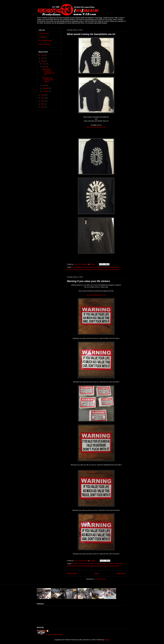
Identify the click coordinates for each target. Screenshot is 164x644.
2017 (43, 58)
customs (81, 564)
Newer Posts (72, 573)
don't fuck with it (90, 564)
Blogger (107, 640)
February (46, 88)
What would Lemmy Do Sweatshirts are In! (91, 34)
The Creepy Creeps (45, 41)
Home (97, 573)
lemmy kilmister (106, 267)
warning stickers (114, 566)
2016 (43, 61)
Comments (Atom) (100, 579)
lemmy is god (96, 267)
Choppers (75, 564)
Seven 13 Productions (86, 269)
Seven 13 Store (44, 33)
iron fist (84, 267)
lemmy (89, 267)
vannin (106, 566)
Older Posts (121, 573)
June (45, 64)
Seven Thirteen (99, 269)
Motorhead (115, 267)
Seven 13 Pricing (44, 44)
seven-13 (107, 269)
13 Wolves (42, 37)
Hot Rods (99, 564)
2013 (43, 101)
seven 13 (76, 269)
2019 (43, 55)
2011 (43, 107)
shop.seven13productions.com (96, 127)
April (44, 85)
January (46, 91)
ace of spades (76, 267)
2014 (43, 98)
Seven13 (87, 566)
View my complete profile (54, 634)
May (44, 67)
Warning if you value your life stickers (88, 281)
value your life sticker (97, 566)
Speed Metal (115, 269)
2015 (43, 95)
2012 (43, 104)
